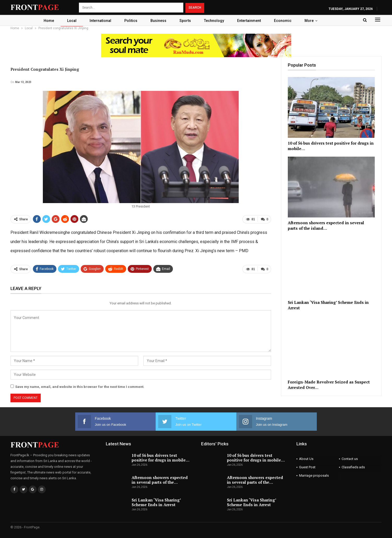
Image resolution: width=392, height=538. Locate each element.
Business (158, 21)
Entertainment (251, 21)
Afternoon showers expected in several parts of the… (160, 480)
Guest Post (307, 467)
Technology (215, 21)
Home (45, 21)
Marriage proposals (314, 475)
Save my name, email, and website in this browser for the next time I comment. (80, 387)
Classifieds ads (353, 467)
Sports (185, 21)
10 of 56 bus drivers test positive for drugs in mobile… (160, 458)
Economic (285, 21)
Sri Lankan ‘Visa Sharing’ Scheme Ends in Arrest (156, 502)
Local (69, 21)
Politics (130, 21)
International (98, 21)
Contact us (350, 459)
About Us (306, 459)
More (312, 21)
